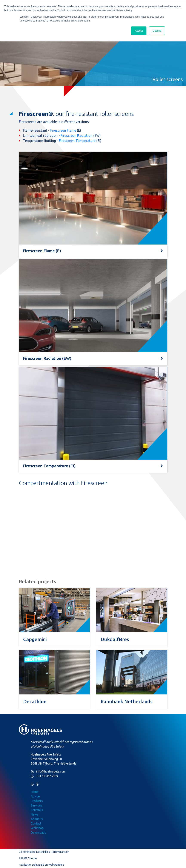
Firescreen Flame (63, 130)
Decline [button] (157, 31)
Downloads (38, 833)
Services (36, 805)
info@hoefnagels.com (48, 772)
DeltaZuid (38, 865)
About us (37, 819)
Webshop (37, 828)
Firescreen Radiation (77, 135)
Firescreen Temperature (77, 141)
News (35, 814)
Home (35, 792)
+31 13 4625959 (44, 776)
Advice (35, 796)
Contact (36, 823)
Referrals (37, 810)
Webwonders (56, 865)
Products (37, 801)
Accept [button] (139, 31)
